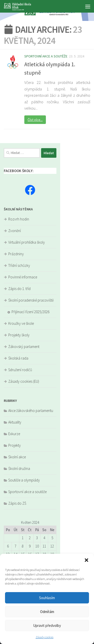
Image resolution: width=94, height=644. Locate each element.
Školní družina (19, 469)
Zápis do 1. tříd (19, 289)
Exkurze (14, 434)
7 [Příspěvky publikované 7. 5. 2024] (15, 546)
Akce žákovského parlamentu (31, 411)
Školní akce (17, 457)
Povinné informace (23, 277)
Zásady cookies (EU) (24, 381)
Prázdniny (16, 254)
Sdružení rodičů (20, 370)
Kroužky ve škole (21, 323)
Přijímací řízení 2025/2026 (30, 312)
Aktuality (15, 422)
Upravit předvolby (47, 625)
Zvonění (15, 231)
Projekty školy (19, 335)
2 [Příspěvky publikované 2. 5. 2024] (30, 538)
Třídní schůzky (19, 265)
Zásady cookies (44, 637)
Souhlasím (47, 598)
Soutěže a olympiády (24, 480)
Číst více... (35, 120)
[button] (86, 560)
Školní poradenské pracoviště (31, 300)
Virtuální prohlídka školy (27, 242)
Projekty (15, 445)
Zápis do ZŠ (17, 503)
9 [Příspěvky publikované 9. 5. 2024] (30, 546)
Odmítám (47, 612)
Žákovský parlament (24, 347)
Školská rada (18, 358)
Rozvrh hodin (19, 219)
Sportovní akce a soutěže (46, 56)
